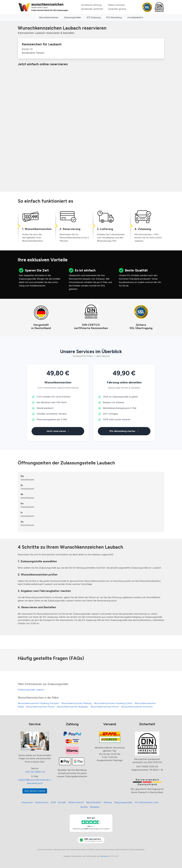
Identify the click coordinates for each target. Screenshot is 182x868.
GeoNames (104, 856)
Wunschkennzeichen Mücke (40, 707)
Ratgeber (95, 807)
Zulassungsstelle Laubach (31, 690)
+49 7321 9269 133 (35, 772)
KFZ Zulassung (94, 17)
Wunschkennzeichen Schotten (137, 707)
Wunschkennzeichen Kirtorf (105, 707)
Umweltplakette (135, 17)
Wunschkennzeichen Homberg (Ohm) (113, 703)
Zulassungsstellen (72, 17)
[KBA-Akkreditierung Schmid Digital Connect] (91, 840)
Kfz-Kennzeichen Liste (147, 802)
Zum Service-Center (35, 791)
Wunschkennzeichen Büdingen (73, 707)
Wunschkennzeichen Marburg (76, 703)
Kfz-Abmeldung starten (124, 431)
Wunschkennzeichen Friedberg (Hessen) (38, 703)
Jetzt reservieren (58, 431)
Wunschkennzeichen (49, 17)
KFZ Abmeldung (114, 17)
